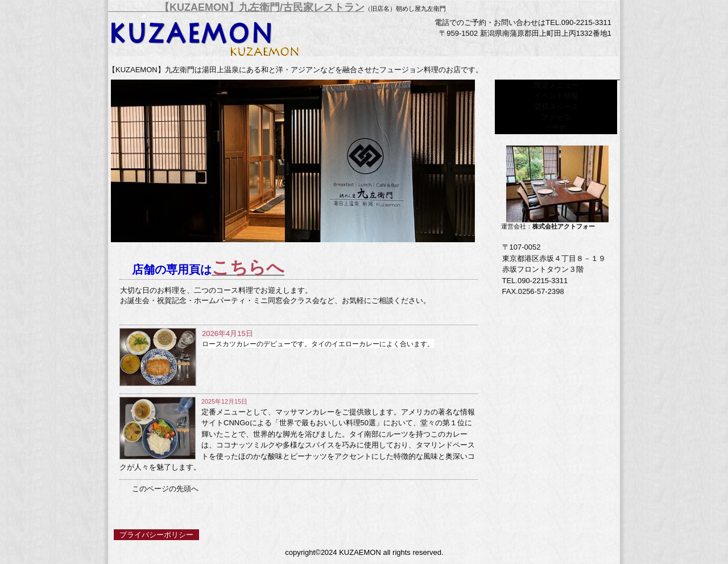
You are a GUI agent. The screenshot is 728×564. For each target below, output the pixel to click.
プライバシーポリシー (156, 535)
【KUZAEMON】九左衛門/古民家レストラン (236, 7)
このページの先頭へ (165, 489)
